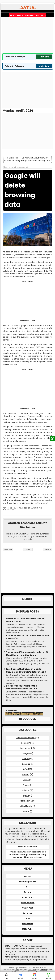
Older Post (48, 549)
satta (38, 957)
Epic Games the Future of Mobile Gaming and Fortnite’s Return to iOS (26, 670)
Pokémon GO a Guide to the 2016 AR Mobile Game (25, 620)
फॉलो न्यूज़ (34, 976)
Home (28, 549)
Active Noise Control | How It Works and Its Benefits (27, 637)
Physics (26, 785)
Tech (41, 508)
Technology (8, 510)
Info (19, 508)
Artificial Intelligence (25, 738)
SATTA (32, 968)
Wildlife (26, 811)
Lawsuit (34, 508)
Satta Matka (32, 970)
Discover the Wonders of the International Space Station (22, 687)
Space (26, 796)
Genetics (26, 764)
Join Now (44, 57)
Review (28, 892)
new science (36, 500)
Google (13, 508)
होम (7, 976)
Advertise (28, 913)
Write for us (28, 897)
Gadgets (26, 753)
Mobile (26, 780)
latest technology (40, 497)
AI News (28, 876)
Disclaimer (28, 924)
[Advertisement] (28, 35)
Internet (26, 508)
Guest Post (28, 908)
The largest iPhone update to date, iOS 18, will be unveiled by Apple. (27, 654)
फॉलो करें (20, 976)
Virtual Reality (26, 806)
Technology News (28, 882)
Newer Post (8, 549)
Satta (9, 494)
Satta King (43, 970)
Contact (28, 918)
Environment (26, 748)
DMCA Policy (28, 929)
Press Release (28, 903)
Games (25, 759)
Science (26, 790)
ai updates (14, 497)
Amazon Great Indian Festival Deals (28, 15)
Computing (26, 743)
